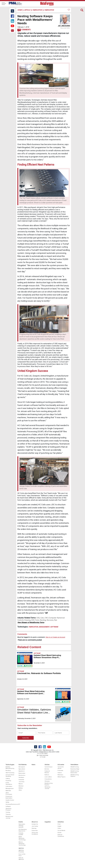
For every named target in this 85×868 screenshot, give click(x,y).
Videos (60, 773)
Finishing (8, 781)
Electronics (22, 775)
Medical (21, 786)
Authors (47, 775)
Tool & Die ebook (61, 768)
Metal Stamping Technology (22, 838)
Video (59, 828)
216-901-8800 (43, 754)
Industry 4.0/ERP (21, 834)
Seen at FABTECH (21, 859)
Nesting (43, 620)
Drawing (27, 620)
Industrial (21, 780)
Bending (8, 771)
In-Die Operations (9, 783)
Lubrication (9, 786)
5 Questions (48, 779)
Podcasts (60, 771)
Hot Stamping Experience (23, 830)
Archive (47, 769)
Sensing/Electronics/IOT (10, 804)
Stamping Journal (47, 788)
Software (54, 627)
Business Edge (75, 769)
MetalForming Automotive (75, 772)
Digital (59, 826)
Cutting (8, 779)
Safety (7, 802)
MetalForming (75, 767)
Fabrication (33, 627)
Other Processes (9, 794)
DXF (33, 620)
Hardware (21, 777)
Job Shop (21, 782)
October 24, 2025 (22, 679)
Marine (21, 784)
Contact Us (35, 824)
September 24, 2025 (23, 699)
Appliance (22, 771)
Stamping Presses (8, 809)
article (27, 10)
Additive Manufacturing (10, 768)
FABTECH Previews (21, 851)
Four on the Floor (22, 855)
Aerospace (22, 767)
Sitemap (34, 828)
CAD (38, 618)
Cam (42, 618)
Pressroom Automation (9, 797)
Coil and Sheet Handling (10, 776)
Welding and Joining (9, 817)
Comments (24, 30)
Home (20, 10)
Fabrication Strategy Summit (22, 826)
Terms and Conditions (35, 833)
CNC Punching (10, 773)
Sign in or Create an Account (55, 637)
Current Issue (49, 767)
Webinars (60, 775)
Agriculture (22, 769)
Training (8, 814)
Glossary (47, 781)
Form (37, 620)
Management (44, 627)
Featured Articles (47, 772)
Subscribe (35, 831)
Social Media (61, 831)
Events (59, 833)
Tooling (8, 812)
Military (21, 788)
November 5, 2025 (39, 663)
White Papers (61, 777)
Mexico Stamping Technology (22, 844)
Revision (50, 620)
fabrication (37, 10)
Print (59, 824)
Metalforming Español (49, 784)
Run (56, 620)
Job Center (35, 826)
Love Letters (48, 777)
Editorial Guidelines (61, 835)
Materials (8, 791)
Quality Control (10, 800)
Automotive (22, 773)
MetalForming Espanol (75, 776)
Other (20, 790)
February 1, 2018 (23, 27)
